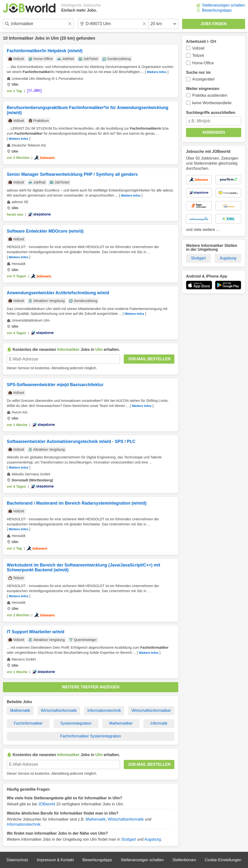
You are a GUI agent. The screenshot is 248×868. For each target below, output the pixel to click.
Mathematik (20, 710)
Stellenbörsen (184, 860)
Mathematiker (121, 723)
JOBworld (47, 804)
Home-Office (203, 63)
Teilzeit (198, 55)
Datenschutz (17, 860)
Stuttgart (129, 839)
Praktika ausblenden (210, 95)
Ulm (55, 38)
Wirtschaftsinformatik (59, 710)
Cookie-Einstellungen (223, 860)
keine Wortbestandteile (212, 103)
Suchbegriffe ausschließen (211, 113)
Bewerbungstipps (217, 10)
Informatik (159, 723)
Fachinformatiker (28, 723)
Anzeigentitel (203, 79)
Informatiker (21, 38)
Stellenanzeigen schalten (224, 5)
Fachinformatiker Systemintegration (91, 736)
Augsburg (153, 839)
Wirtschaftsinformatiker (151, 710)
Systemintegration (76, 723)
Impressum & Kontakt (55, 860)
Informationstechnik (104, 710)
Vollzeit (198, 48)
